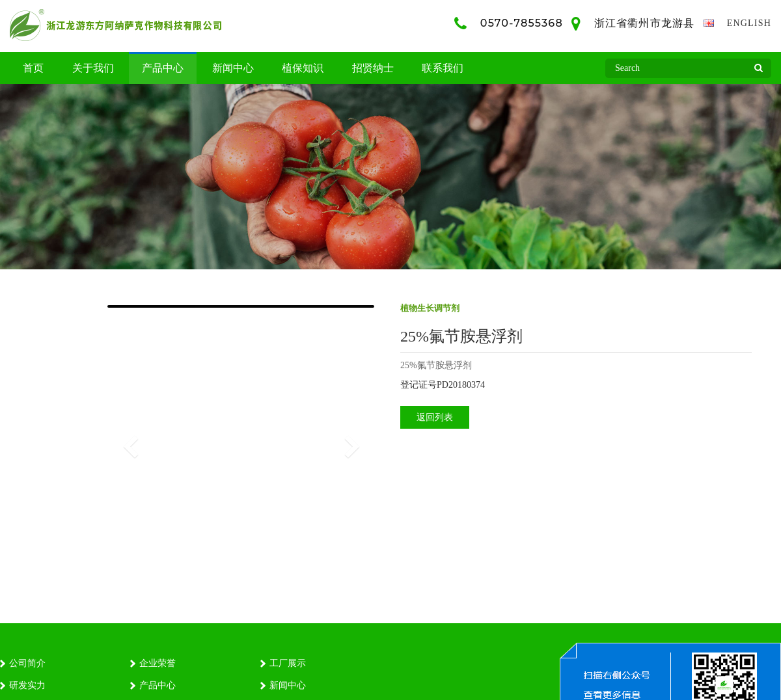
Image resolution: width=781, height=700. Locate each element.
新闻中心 (233, 68)
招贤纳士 (373, 68)
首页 (33, 68)
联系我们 (443, 68)
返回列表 (435, 417)
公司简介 (27, 663)
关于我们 (93, 68)
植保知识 (303, 68)
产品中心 (163, 68)
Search (758, 72)
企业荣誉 (158, 663)
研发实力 (27, 685)
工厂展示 (288, 663)
